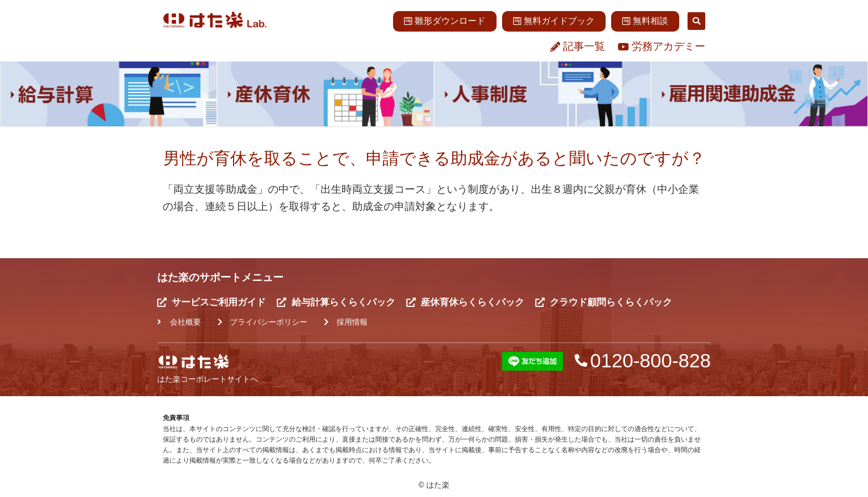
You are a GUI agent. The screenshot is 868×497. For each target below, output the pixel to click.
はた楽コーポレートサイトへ (208, 379)
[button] (696, 21)
